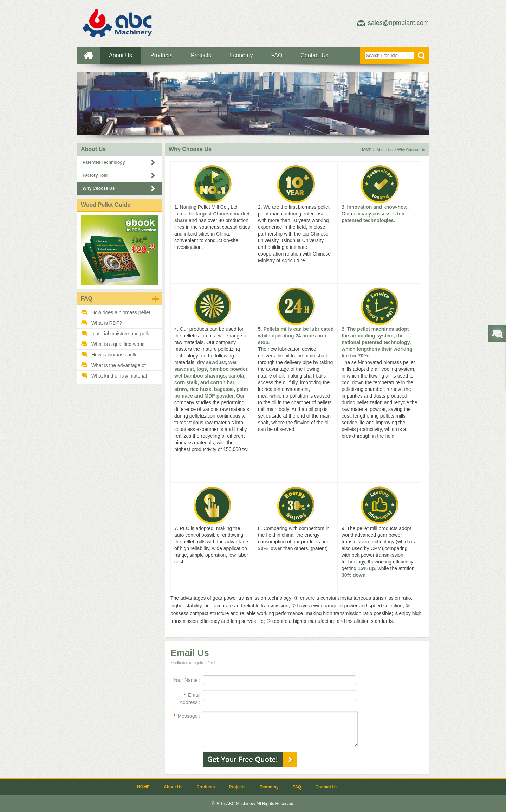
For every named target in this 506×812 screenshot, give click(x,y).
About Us (121, 55)
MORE (155, 299)
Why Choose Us (99, 188)
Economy (241, 55)
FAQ (277, 55)
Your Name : (187, 680)
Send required (497, 334)
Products (161, 55)
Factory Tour (95, 175)
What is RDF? (107, 323)
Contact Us (314, 55)
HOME (89, 56)
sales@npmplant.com (398, 23)
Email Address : (190, 699)
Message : (187, 716)
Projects (201, 55)
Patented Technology (104, 162)
